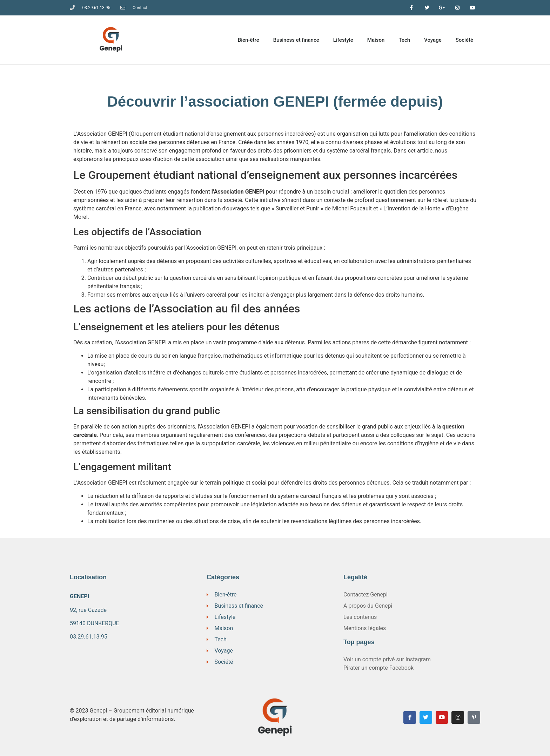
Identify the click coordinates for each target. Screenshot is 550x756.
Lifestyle (343, 40)
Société (464, 40)
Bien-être (249, 40)
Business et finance (296, 40)
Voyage (433, 40)
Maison (376, 40)
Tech (404, 40)
